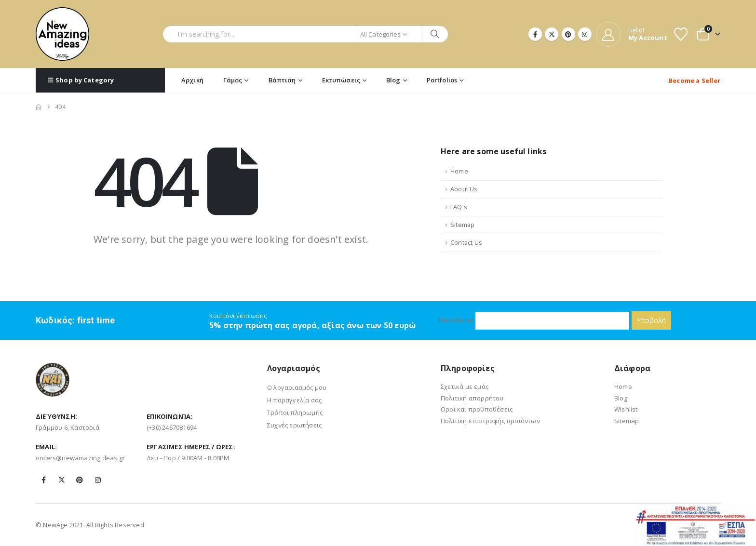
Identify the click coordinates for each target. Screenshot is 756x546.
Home (459, 171)
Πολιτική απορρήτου (472, 398)
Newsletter (534, 320)
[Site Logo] (62, 34)
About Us (464, 189)
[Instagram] (585, 34)
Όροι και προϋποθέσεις (477, 409)
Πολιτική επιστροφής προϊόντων (490, 421)
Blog (393, 80)
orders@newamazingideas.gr (80, 458)
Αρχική (192, 80)
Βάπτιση (282, 80)
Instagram (98, 480)
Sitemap (462, 225)
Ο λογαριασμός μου (297, 387)
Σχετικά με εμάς (465, 386)
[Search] (435, 34)
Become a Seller (694, 80)
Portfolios (442, 80)
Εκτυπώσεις (341, 80)
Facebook (44, 480)
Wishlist (626, 409)
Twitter (62, 480)
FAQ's (459, 207)
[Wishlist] (681, 34)
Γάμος (233, 80)
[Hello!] (632, 34)
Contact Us (466, 243)
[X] (552, 34)
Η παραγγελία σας (294, 400)
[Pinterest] (568, 34)
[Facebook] (535, 34)
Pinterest (80, 480)
